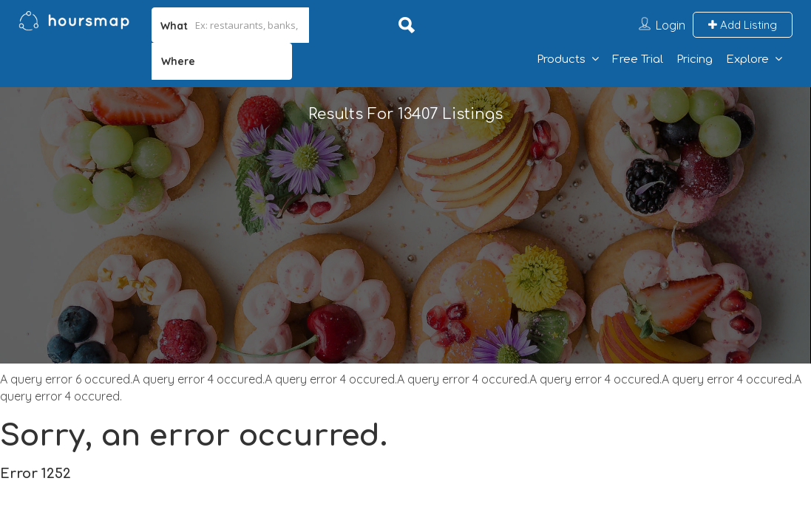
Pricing (695, 59)
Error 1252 (35, 474)
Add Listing (743, 25)
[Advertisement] (405, 260)
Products (561, 59)
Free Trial (638, 59)
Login (671, 25)
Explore (747, 59)
